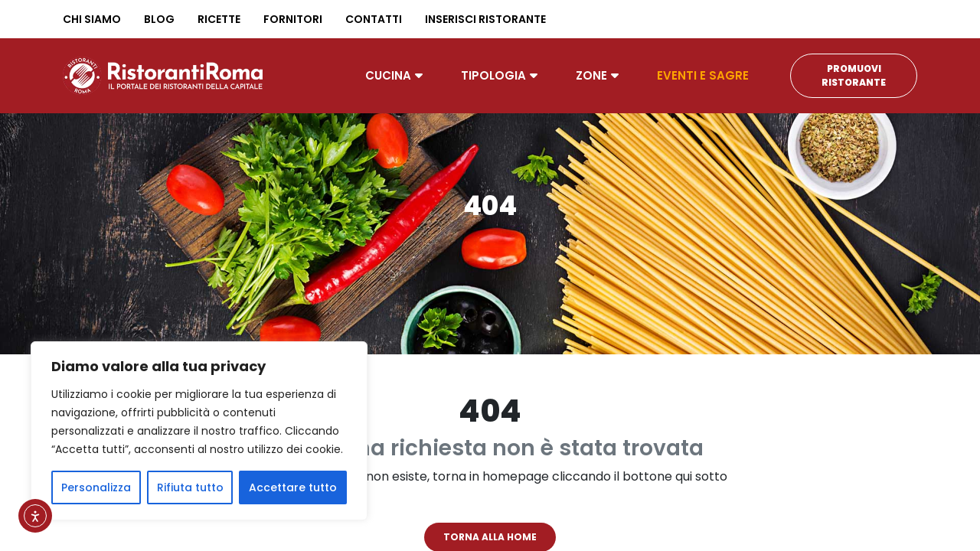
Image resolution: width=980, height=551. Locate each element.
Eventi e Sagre (703, 75)
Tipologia (493, 75)
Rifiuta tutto (190, 487)
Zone (591, 75)
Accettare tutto (293, 487)
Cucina (388, 75)
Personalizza (96, 487)
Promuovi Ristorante (854, 75)
